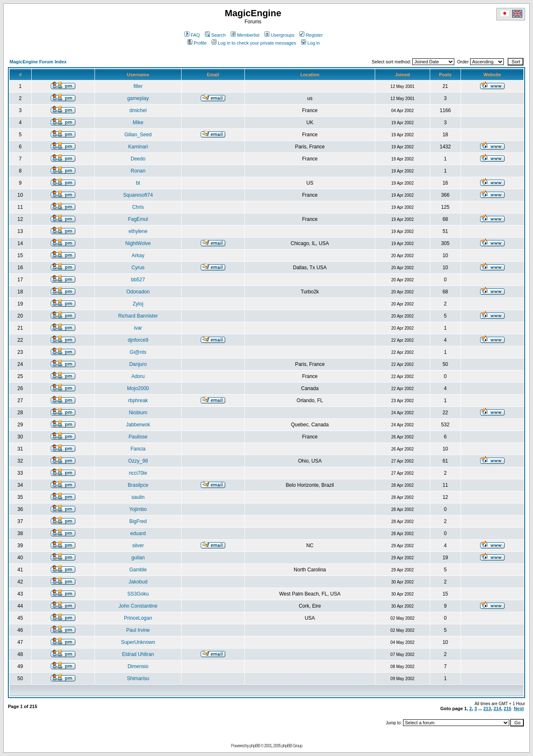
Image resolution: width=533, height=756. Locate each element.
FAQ (192, 35)
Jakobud (138, 582)
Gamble (138, 570)
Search (215, 35)
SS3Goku (138, 594)
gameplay (138, 98)
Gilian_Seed (138, 135)
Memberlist (245, 35)
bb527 (138, 280)
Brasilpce (138, 485)
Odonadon (138, 292)
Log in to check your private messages (254, 43)
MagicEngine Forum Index (38, 62)
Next (519, 708)
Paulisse (138, 437)
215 (508, 708)
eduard (138, 533)
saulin (138, 497)
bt (138, 183)
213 (487, 708)
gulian (138, 558)
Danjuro (138, 364)
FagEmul (138, 219)
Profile (197, 43)
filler (138, 86)
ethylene (138, 231)
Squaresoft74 (138, 195)
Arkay (138, 255)
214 (497, 708)
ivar (138, 328)
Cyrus (138, 268)
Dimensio (138, 666)
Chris (138, 207)
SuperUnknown (138, 642)
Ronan (138, 171)
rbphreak (138, 401)
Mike (138, 123)
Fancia (138, 449)
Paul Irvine (138, 630)
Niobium (138, 413)
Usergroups (279, 35)
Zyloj (138, 304)
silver (138, 546)
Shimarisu (138, 678)
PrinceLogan (138, 618)
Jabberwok (138, 425)
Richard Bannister (138, 316)
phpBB (255, 746)
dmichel (138, 110)
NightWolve (138, 243)
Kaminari (138, 147)
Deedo (138, 159)
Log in (310, 43)
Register (311, 35)
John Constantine (138, 606)
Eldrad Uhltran (138, 654)
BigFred (138, 521)
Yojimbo (138, 509)
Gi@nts (138, 352)
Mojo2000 (138, 388)
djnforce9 (138, 340)
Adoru (138, 376)
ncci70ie (138, 473)
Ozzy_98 (138, 461)
